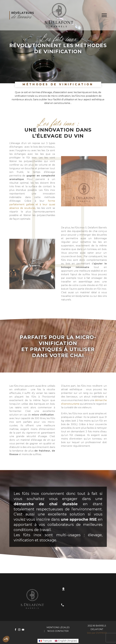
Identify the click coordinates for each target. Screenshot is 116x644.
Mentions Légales (58, 628)
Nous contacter (58, 631)
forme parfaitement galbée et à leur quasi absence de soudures (32, 211)
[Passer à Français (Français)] (45, 641)
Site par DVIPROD (97, 633)
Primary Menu (104, 15)
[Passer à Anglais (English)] (66, 641)
